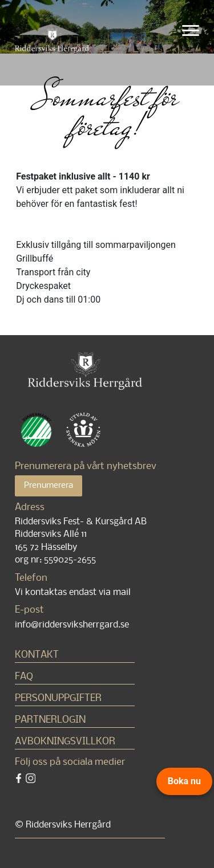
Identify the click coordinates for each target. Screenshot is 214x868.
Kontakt (37, 655)
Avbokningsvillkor (65, 742)
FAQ (24, 677)
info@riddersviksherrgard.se (72, 625)
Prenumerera (49, 486)
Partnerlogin (50, 720)
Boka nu (184, 781)
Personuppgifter (58, 698)
